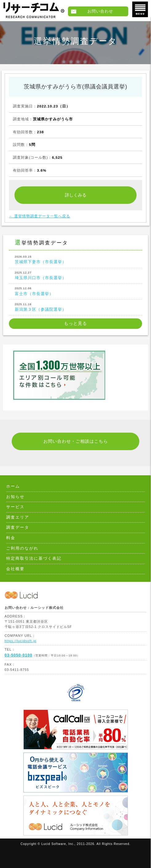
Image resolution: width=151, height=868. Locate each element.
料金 (11, 538)
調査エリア (18, 517)
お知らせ (15, 497)
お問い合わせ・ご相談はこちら (76, 441)
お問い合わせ (100, 11)
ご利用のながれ (22, 548)
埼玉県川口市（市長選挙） (76, 275)
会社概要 (15, 569)
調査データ (18, 527)
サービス (15, 507)
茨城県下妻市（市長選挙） (76, 259)
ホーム (13, 486)
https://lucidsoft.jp (20, 641)
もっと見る (75, 323)
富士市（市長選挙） (76, 291)
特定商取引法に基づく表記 (34, 559)
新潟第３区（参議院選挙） (76, 307)
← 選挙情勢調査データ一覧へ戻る (40, 216)
